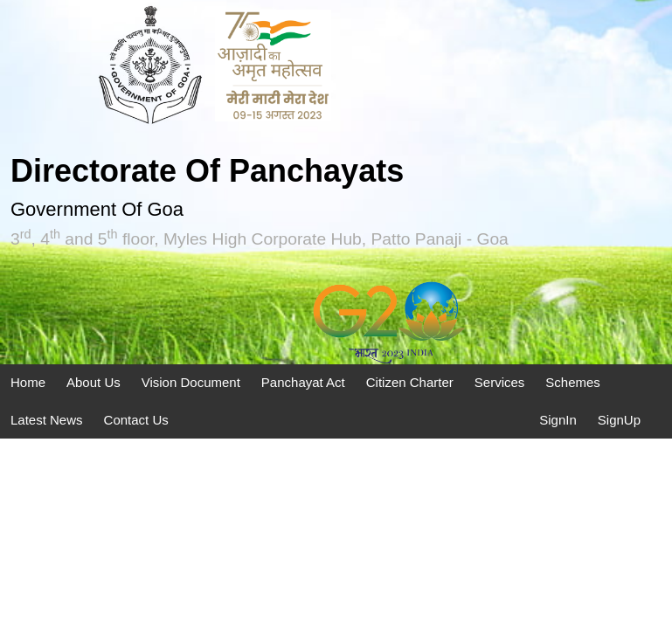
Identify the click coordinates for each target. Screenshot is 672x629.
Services (500, 382)
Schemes (573, 382)
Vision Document (191, 382)
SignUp (619, 420)
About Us (94, 382)
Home (28, 382)
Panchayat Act (303, 382)
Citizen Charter (410, 382)
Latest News (47, 420)
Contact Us (136, 420)
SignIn (558, 420)
